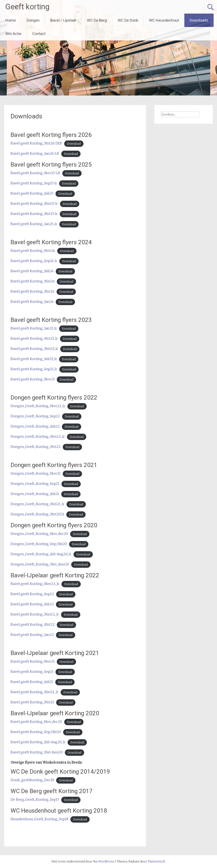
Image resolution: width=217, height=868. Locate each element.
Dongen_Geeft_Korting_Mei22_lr (38, 436)
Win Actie (13, 34)
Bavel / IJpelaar (63, 20)
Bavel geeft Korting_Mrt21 (32, 702)
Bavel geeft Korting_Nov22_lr (35, 584)
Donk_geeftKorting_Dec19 (32, 780)
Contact (39, 34)
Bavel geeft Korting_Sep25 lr (34, 183)
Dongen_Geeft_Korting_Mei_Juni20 (40, 564)
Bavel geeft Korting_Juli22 (32, 604)
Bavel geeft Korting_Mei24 (33, 281)
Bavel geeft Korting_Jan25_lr (34, 224)
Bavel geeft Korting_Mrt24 (33, 291)
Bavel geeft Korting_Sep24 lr (34, 261)
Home (11, 20)
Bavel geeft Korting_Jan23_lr (34, 328)
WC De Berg (97, 20)
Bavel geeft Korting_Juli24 (32, 271)
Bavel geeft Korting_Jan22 (32, 635)
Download (74, 144)
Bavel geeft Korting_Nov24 (33, 251)
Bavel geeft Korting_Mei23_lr (34, 349)
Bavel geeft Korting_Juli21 (32, 682)
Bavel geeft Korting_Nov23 (33, 379)
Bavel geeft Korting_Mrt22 (33, 624)
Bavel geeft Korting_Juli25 (32, 193)
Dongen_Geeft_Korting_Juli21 (35, 494)
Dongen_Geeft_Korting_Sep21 (35, 484)
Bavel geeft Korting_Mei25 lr (34, 203)
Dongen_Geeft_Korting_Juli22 (35, 426)
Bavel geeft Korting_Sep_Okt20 (36, 732)
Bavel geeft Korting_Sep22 (32, 594)
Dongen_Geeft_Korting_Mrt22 (36, 447)
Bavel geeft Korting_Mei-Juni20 (37, 752)
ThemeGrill (156, 861)
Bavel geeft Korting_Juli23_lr (34, 359)
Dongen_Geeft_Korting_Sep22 (35, 416)
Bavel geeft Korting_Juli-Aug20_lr (38, 742)
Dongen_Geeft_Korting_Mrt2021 (37, 514)
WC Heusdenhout (164, 20)
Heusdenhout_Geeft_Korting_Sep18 (39, 819)
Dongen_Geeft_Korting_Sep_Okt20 (39, 544)
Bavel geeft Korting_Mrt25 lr (34, 214)
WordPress (106, 861)
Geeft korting (27, 7)
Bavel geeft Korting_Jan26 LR (35, 153)
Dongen (33, 20)
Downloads (199, 20)
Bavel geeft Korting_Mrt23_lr (34, 338)
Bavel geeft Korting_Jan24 (32, 301)
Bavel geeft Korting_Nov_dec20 (36, 722)
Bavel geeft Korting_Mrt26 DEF (36, 143)
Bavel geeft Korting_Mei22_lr (35, 614)
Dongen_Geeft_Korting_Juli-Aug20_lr (41, 554)
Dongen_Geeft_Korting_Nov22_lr (38, 406)
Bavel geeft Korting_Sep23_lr (34, 369)
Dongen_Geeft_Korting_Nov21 (36, 473)
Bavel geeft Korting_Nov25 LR (35, 173)
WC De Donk (128, 20)
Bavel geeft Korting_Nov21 (33, 661)
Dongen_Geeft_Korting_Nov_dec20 (39, 534)
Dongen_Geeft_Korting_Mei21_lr (38, 504)
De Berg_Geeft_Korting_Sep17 (35, 799)
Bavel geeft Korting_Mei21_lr (35, 692)
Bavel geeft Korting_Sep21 (32, 672)
